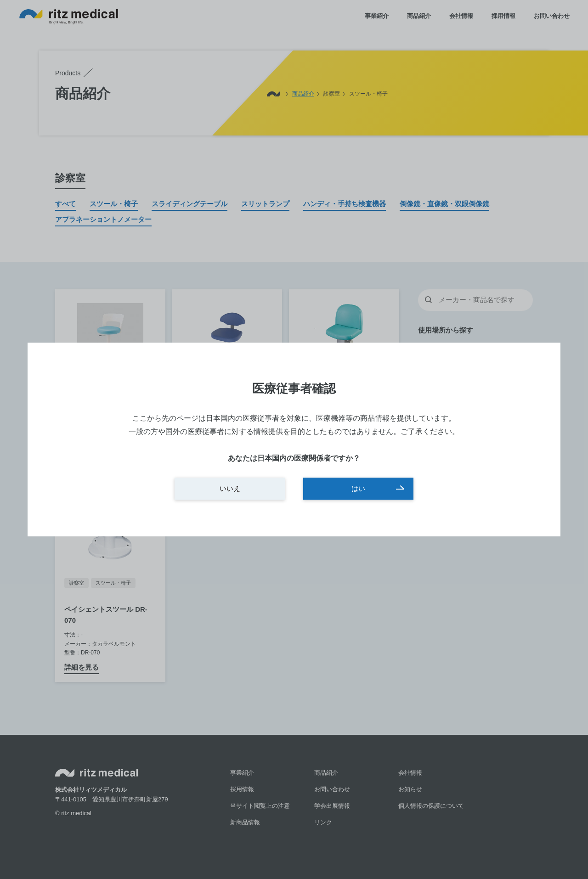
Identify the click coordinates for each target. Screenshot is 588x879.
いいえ (230, 488)
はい (358, 488)
